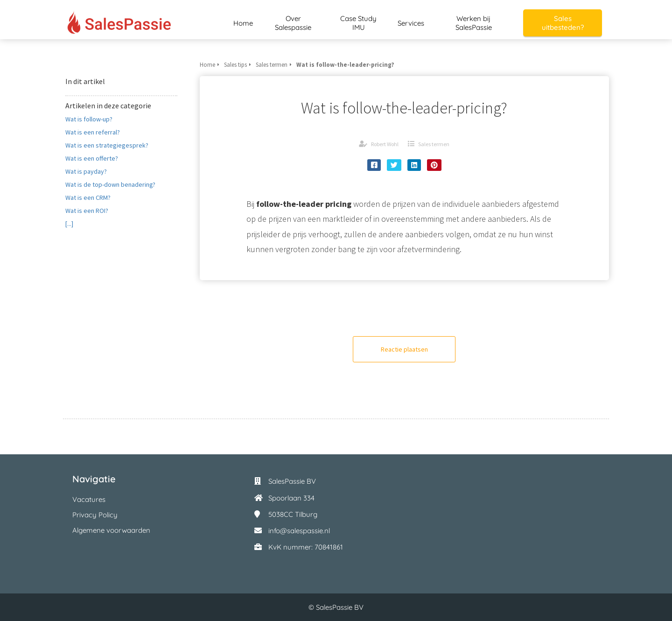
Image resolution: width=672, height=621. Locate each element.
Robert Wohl (385, 144)
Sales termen (434, 144)
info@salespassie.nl (299, 531)
